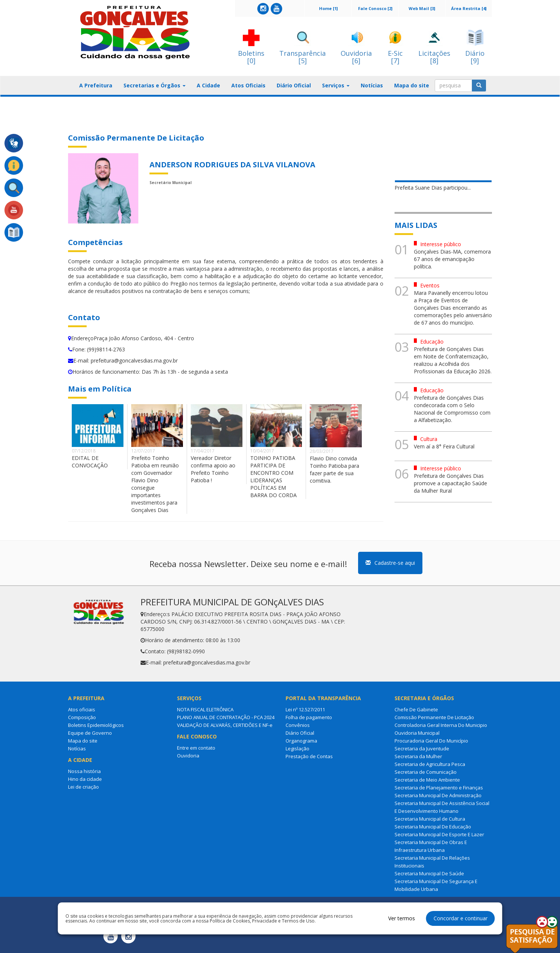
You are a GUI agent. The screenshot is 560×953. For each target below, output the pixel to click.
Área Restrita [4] (469, 8)
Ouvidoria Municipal (417, 733)
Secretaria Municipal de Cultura (430, 819)
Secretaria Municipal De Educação (433, 827)
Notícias (372, 85)
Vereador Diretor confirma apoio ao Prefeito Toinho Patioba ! (213, 469)
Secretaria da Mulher (418, 756)
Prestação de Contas (309, 756)
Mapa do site (412, 85)
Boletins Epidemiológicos (96, 725)
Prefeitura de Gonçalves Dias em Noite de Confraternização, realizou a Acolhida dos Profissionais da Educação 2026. (453, 360)
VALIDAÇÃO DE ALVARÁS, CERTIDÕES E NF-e (225, 725)
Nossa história (84, 771)
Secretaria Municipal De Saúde (429, 873)
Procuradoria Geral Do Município (431, 741)
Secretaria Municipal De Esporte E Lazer (439, 834)
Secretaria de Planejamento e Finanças (439, 788)
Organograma (301, 741)
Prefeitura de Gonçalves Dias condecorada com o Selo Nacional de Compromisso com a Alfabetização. (452, 409)
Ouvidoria (188, 756)
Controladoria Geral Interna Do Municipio (441, 725)
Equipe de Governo (90, 733)
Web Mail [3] (422, 8)
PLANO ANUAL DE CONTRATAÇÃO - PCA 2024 (226, 717)
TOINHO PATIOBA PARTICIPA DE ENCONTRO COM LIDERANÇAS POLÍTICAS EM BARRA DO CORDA (273, 477)
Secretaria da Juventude (422, 748)
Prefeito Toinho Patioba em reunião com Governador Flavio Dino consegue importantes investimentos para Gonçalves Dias (155, 484)
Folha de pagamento (309, 717)
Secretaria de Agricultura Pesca (430, 764)
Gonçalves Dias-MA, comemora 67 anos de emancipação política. (452, 259)
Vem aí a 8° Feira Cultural (444, 446)
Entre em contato (196, 748)
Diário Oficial (294, 85)
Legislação (297, 748)
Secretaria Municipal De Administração (438, 795)
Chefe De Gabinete (416, 709)
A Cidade (208, 85)
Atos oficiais (82, 709)
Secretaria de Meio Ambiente (427, 780)
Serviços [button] (336, 85)
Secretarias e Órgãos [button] (155, 85)
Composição (82, 717)
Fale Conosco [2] (375, 8)
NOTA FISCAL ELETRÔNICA (205, 709)
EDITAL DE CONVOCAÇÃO (90, 462)
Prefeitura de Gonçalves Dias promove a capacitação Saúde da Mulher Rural (450, 483)
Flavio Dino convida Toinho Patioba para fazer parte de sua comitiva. (334, 469)
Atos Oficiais (248, 85)
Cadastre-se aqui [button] (390, 563)
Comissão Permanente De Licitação (434, 717)
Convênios (298, 725)
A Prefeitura (96, 85)
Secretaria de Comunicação (426, 772)
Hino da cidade (85, 779)
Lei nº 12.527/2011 (305, 709)
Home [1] (328, 8)
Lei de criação (83, 787)
